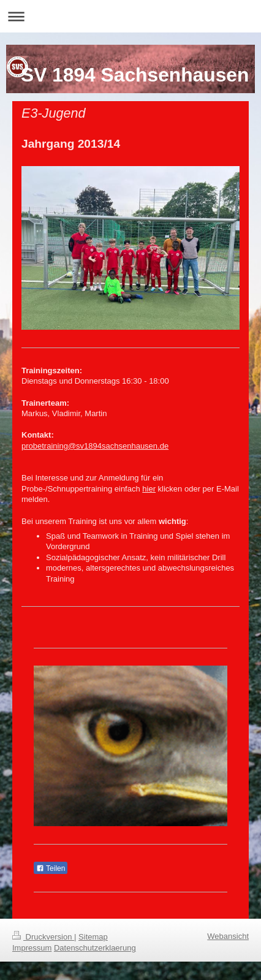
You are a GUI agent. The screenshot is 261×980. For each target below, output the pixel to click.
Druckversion (43, 937)
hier (149, 489)
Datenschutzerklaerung (95, 948)
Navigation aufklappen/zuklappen (130, 16)
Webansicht (228, 936)
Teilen (51, 868)
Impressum (32, 948)
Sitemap (93, 937)
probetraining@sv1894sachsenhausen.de (95, 446)
